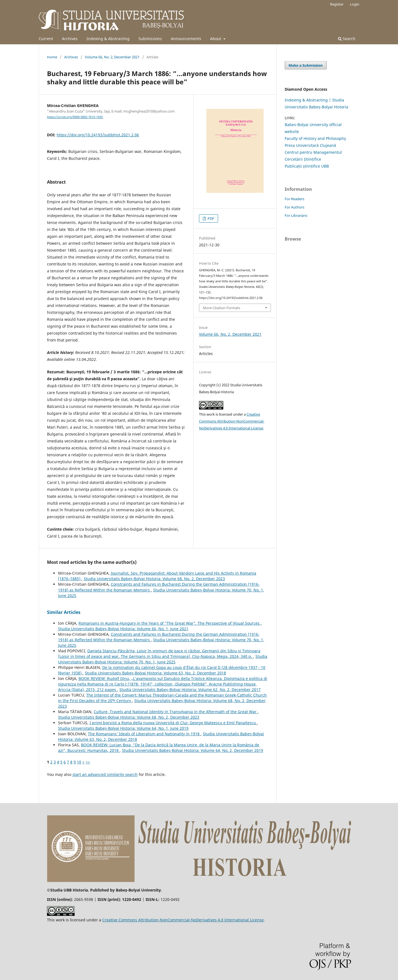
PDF (210, 218)
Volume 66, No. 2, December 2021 (112, 57)
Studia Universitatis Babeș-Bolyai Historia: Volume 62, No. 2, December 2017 (190, 690)
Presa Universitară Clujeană (310, 145)
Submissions (150, 39)
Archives (70, 39)
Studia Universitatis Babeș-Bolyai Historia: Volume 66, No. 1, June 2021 (123, 629)
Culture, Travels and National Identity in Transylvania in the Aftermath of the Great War (176, 712)
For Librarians (296, 215)
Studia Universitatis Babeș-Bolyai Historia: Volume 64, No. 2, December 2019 (193, 750)
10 (79, 762)
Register (337, 4)
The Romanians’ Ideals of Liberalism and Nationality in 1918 (144, 734)
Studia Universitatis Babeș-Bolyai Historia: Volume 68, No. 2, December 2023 (154, 579)
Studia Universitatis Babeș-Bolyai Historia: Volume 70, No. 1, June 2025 (163, 659)
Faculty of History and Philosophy (315, 138)
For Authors (294, 207)
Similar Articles (64, 612)
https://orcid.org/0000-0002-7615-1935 (75, 117)
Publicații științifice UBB (307, 166)
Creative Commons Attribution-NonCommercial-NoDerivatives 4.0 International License (232, 421)
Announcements (186, 39)
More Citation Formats (222, 308)
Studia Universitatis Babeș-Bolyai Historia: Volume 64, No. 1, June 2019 (123, 728)
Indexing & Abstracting (108, 39)
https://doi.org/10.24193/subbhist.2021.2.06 (98, 135)
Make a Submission (306, 65)
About (216, 39)
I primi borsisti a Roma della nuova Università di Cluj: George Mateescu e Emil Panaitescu (173, 723)
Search (347, 39)
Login (355, 4)
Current (46, 39)
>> (88, 762)
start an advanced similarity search (105, 774)
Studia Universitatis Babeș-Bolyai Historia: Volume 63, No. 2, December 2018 (155, 673)
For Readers (294, 199)
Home (52, 57)
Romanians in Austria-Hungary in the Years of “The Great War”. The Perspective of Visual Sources (170, 623)
